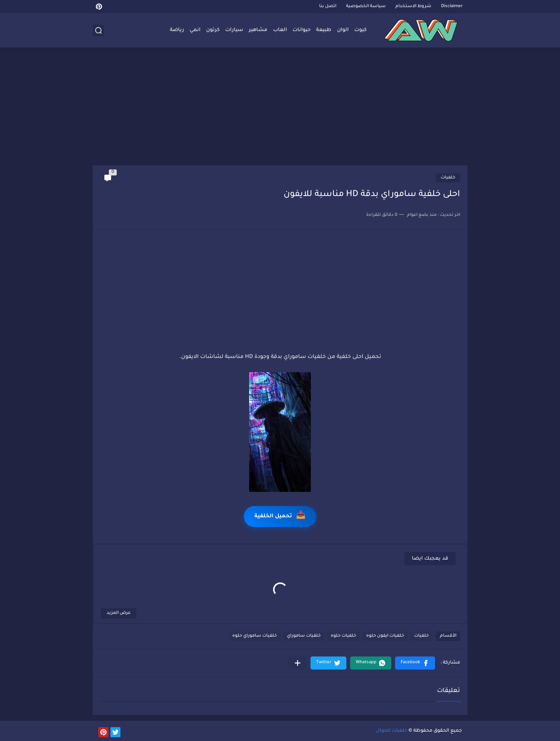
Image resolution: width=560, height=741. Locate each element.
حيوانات (302, 30)
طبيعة (324, 30)
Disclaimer (452, 7)
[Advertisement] (280, 107)
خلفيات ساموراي (304, 636)
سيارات (234, 30)
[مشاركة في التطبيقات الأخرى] (298, 663)
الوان (343, 30)
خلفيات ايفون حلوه (385, 636)
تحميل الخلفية (280, 516)
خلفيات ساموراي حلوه (255, 636)
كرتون (213, 30)
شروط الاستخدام (413, 7)
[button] (415, 663)
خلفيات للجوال (392, 731)
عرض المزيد (119, 613)
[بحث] (98, 30)
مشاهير (258, 30)
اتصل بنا (328, 7)
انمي (195, 30)
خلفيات (448, 178)
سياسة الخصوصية (366, 7)
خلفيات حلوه (343, 636)
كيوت (360, 30)
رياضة (177, 30)
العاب (280, 30)
